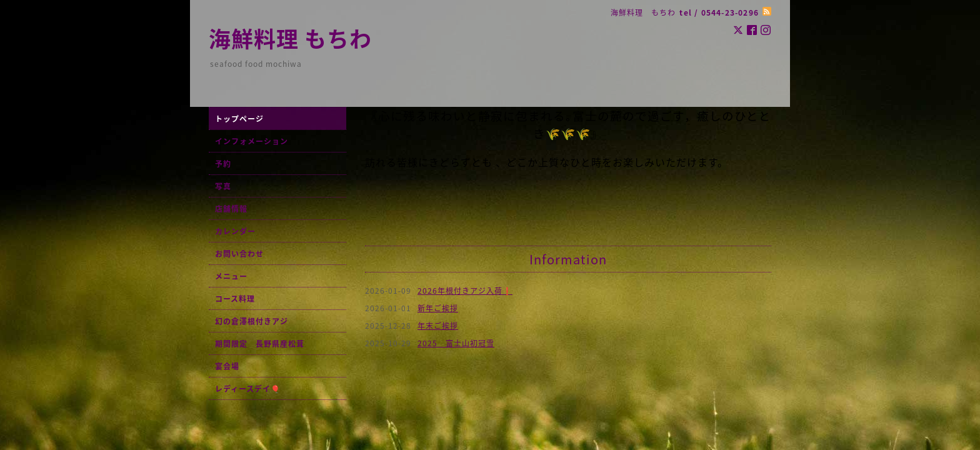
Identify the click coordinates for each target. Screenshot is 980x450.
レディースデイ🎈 (248, 389)
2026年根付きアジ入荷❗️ (465, 291)
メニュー (231, 276)
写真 (223, 186)
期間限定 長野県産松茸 (260, 344)
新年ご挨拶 (438, 308)
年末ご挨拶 (438, 326)
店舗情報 (231, 209)
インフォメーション (252, 141)
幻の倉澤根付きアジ (252, 321)
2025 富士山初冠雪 (456, 343)
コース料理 (235, 299)
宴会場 (227, 366)
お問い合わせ (239, 254)
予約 (223, 164)
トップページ (239, 119)
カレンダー (235, 231)
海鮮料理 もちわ (290, 38)
